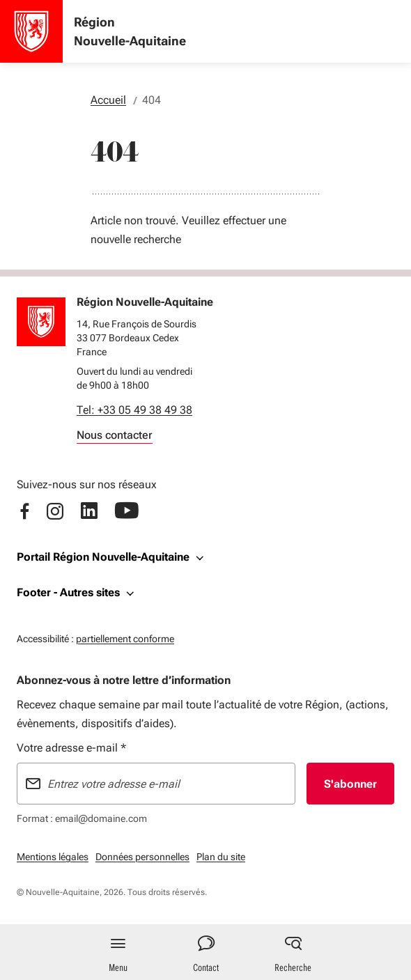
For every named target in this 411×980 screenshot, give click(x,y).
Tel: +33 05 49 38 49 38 (134, 410)
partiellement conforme (125, 637)
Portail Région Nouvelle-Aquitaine (103, 557)
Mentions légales (53, 857)
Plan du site (221, 857)
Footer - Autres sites (68, 592)
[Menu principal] (118, 952)
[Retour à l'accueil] (41, 322)
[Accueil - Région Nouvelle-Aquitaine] (31, 31)
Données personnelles (142, 857)
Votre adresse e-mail (71, 748)
